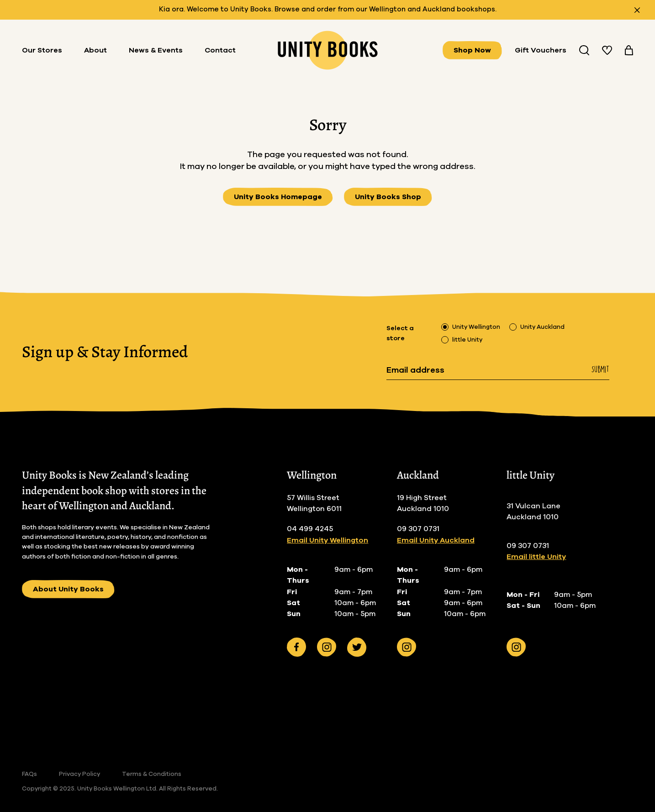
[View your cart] (629, 50)
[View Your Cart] (629, 50)
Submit (600, 369)
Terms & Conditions (152, 774)
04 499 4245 (310, 529)
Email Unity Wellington (327, 540)
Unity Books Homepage (278, 197)
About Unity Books (68, 589)
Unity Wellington (476, 327)
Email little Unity (536, 557)
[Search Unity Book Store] (584, 50)
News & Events (156, 50)
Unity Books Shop (388, 197)
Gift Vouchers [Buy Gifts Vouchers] (541, 50)
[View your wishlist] (607, 50)
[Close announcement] (637, 10)
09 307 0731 (418, 529)
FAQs (29, 774)
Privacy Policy (79, 774)
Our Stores (42, 50)
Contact (220, 50)
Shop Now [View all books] (472, 50)
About (95, 50)
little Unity (467, 340)
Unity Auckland (542, 327)
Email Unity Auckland (436, 540)
